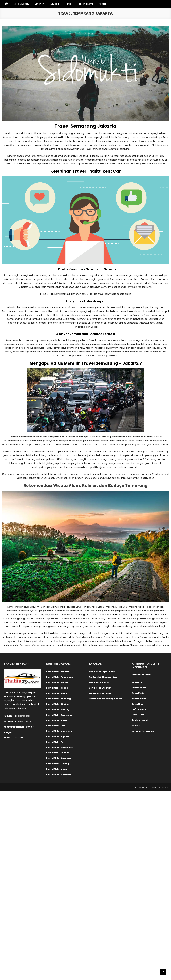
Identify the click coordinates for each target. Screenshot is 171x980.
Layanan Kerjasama (160, 787)
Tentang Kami (85, 4)
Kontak (103, 4)
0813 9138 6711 (140, 787)
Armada (54, 4)
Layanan (39, 4)
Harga (68, 4)
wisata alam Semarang (119, 615)
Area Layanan (21, 4)
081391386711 (23, 716)
